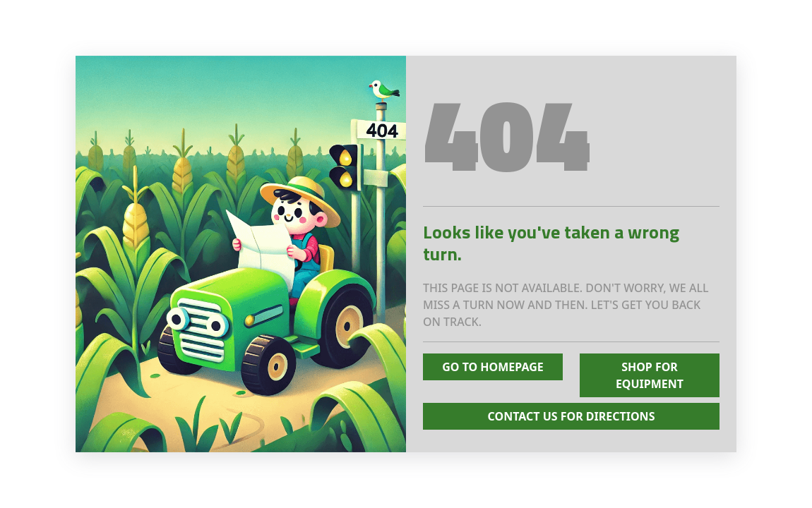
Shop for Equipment (650, 375)
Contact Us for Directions (572, 416)
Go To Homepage (493, 367)
